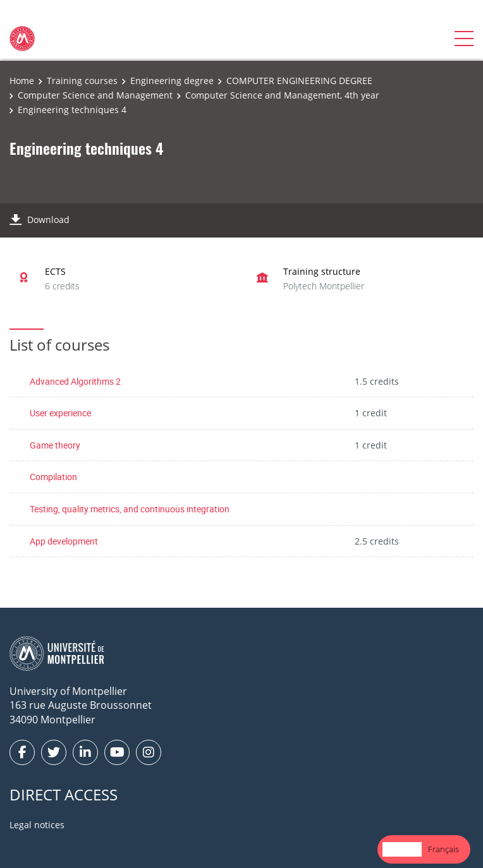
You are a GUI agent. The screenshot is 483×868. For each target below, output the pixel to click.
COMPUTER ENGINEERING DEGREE (299, 81)
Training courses (82, 81)
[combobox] (402, 849)
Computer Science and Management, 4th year (282, 95)
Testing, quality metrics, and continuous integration (130, 509)
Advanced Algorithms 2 (75, 381)
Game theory (55, 445)
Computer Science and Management (95, 95)
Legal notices (37, 825)
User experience (60, 413)
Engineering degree (172, 81)
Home (22, 81)
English (402, 849)
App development (64, 541)
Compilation (53, 477)
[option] (443, 849)
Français (443, 849)
